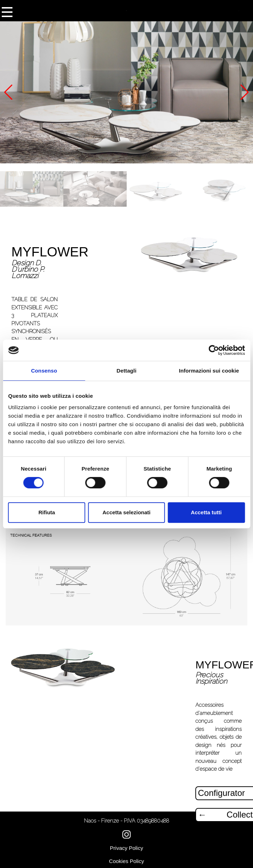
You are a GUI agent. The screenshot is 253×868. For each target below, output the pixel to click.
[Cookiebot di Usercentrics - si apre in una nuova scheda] (214, 350)
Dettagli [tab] (127, 371)
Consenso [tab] (44, 371)
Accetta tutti (206, 512)
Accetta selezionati (126, 512)
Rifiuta (47, 512)
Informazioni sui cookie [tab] (209, 371)
